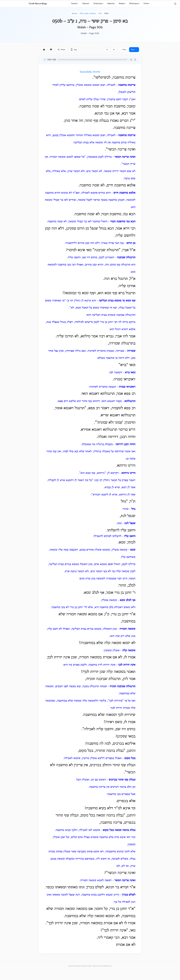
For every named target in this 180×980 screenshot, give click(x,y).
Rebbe (122, 3)
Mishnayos (135, 3)
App (74, 50)
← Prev (123, 50)
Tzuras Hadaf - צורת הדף (90, 72)
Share (61, 50)
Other (147, 3)
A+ (114, 50)
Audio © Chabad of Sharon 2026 (80, 966)
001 (100, 13)
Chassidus (98, 3)
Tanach (75, 3)
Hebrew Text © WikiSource (102, 966)
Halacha (111, 3)
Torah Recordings (38, 3)
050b (106, 13)
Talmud (86, 3)
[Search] (175, 4)
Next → (134, 50)
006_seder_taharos (88, 13)
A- (107, 50)
